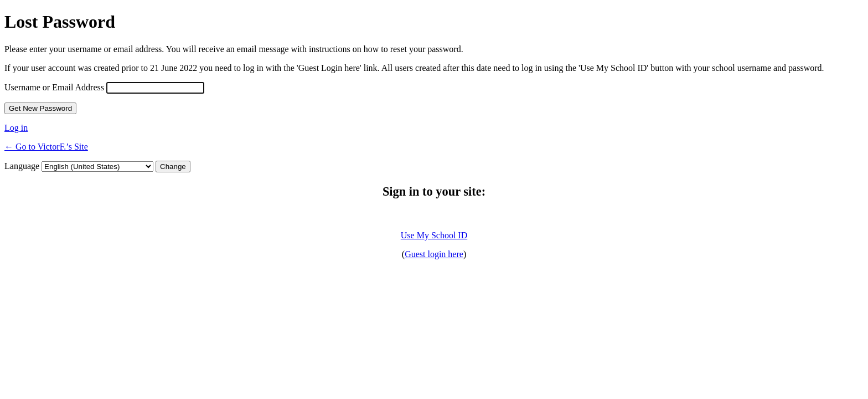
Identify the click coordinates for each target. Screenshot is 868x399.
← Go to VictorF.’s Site (46, 147)
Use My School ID (434, 235)
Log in (16, 128)
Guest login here (434, 254)
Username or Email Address (54, 87)
